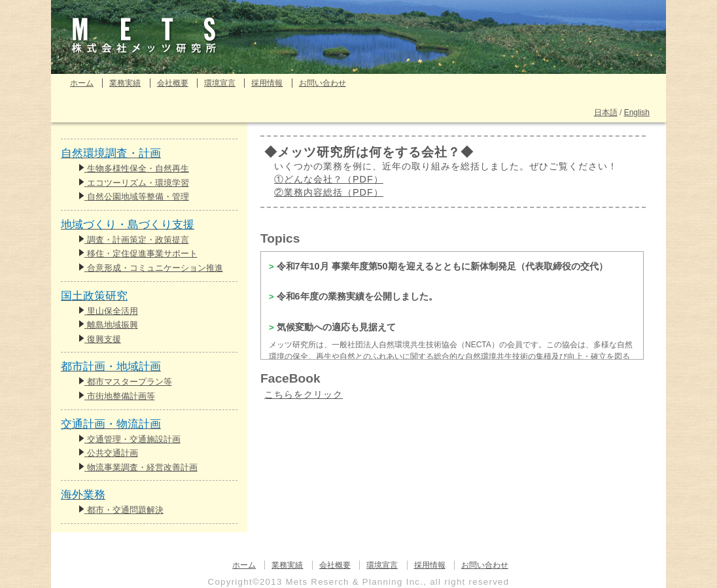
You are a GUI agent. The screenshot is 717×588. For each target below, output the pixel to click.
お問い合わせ (323, 83)
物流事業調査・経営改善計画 (138, 467)
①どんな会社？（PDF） (329, 179)
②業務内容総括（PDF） (329, 192)
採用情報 (267, 83)
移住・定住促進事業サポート (138, 253)
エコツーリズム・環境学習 (134, 183)
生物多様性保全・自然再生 (134, 168)
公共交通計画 (108, 453)
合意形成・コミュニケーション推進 (151, 268)
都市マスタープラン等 (125, 382)
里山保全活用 (108, 311)
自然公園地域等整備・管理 (134, 197)
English (637, 112)
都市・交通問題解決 (121, 510)
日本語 (606, 112)
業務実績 (125, 83)
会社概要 (173, 83)
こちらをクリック (304, 394)
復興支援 (100, 339)
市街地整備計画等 (117, 396)
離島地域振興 (108, 325)
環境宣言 (220, 83)
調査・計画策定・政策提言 (134, 240)
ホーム (82, 83)
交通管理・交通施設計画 (130, 439)
